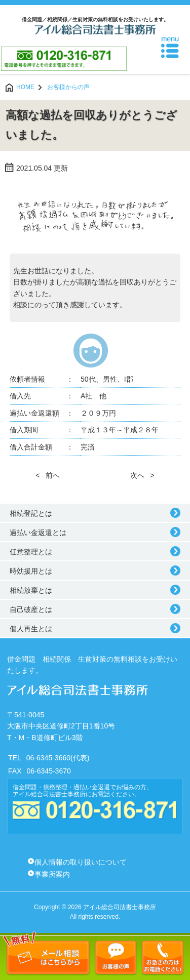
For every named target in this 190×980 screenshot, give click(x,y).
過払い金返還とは (38, 533)
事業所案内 (52, 874)
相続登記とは (31, 513)
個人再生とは (31, 629)
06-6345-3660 (48, 758)
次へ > (142, 475)
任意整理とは (31, 552)
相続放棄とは (31, 590)
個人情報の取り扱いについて (81, 862)
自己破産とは (31, 609)
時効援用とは (31, 571)
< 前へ (48, 475)
